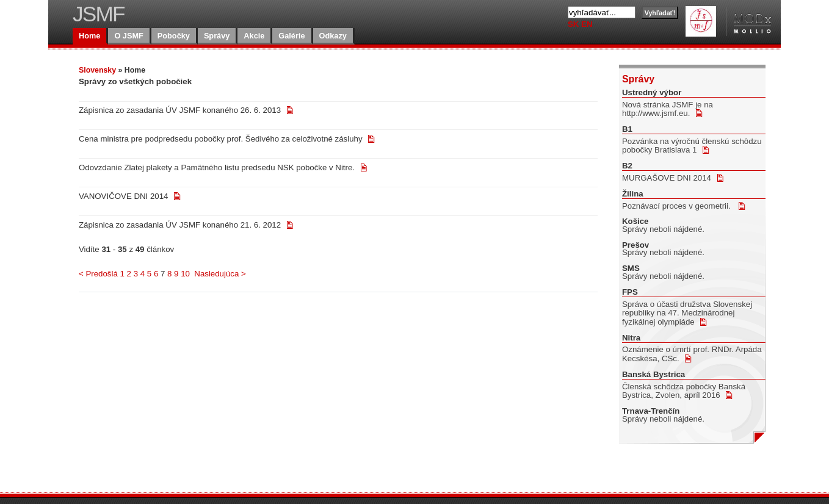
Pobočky (174, 36)
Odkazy (333, 36)
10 (185, 274)
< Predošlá (98, 274)
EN (587, 24)
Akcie (254, 36)
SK (574, 24)
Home (89, 36)
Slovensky (97, 70)
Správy (217, 36)
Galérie (291, 36)
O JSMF (129, 36)
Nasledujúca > (220, 274)
